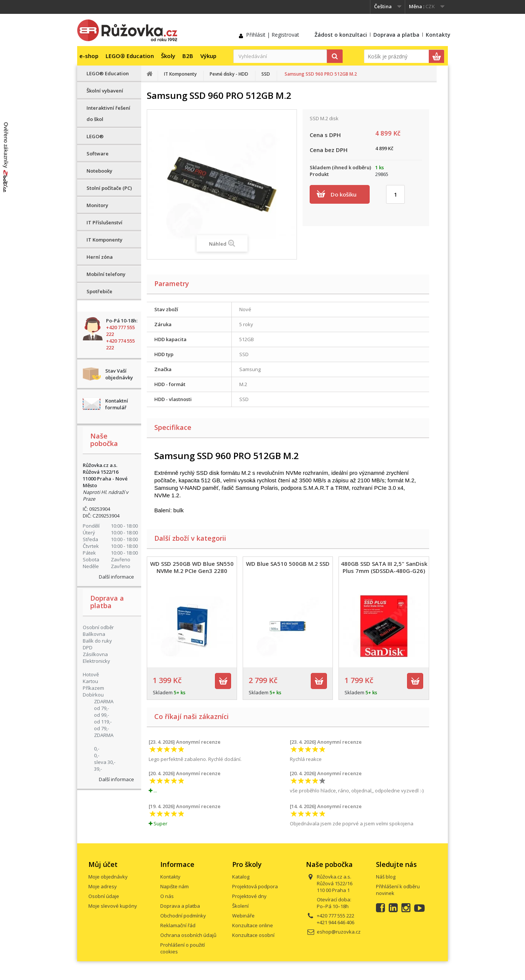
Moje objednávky (108, 877)
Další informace (116, 577)
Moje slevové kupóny (113, 906)
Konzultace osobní (253, 935)
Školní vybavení (105, 91)
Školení (240, 906)
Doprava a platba (396, 35)
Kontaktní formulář (117, 404)
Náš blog (386, 877)
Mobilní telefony (106, 274)
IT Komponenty (104, 240)
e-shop (89, 56)
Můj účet (103, 864)
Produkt (319, 174)
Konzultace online (253, 925)
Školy (168, 56)
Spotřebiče (99, 291)
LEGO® (95, 136)
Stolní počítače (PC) (109, 188)
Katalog (241, 877)
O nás (167, 896)
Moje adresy (103, 886)
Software (98, 154)
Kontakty (438, 35)
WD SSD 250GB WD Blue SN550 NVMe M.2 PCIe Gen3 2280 (192, 567)
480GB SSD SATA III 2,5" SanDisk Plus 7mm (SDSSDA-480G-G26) (384, 567)
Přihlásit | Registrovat (273, 35)
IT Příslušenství (104, 222)
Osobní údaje (104, 896)
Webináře (243, 916)
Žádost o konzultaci (341, 35)
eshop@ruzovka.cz (339, 932)
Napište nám (175, 886)
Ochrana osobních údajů (188, 935)
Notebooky (99, 171)
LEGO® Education (130, 56)
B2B (188, 56)
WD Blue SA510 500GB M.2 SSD (288, 564)
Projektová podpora (255, 886)
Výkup (208, 56)
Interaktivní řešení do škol (108, 113)
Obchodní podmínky (183, 916)
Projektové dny (249, 896)
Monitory (97, 205)
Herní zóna (100, 257)
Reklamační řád (178, 925)
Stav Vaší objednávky (119, 374)
